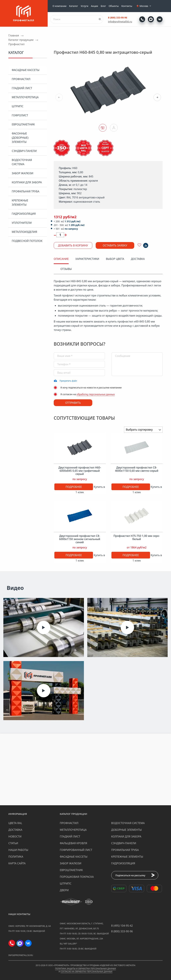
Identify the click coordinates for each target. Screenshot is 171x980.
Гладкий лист (22, 88)
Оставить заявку (115, 245)
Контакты (127, 6)
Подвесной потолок (27, 241)
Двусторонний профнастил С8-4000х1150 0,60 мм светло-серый (137, 469)
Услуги (84, 6)
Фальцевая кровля (73, 843)
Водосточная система (22, 162)
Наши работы (18, 850)
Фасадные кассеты (26, 70)
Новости (15, 836)
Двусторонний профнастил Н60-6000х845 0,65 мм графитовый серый (80, 471)
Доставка (15, 830)
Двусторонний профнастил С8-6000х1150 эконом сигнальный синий (80, 539)
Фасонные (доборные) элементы (20, 138)
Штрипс (18, 106)
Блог (103, 6)
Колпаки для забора (27, 182)
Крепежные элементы (20, 203)
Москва (146, 6)
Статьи (13, 843)
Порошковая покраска (77, 877)
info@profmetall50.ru (120, 22)
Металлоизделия (24, 232)
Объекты (114, 6)
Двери (64, 890)
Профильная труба (26, 191)
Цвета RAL (15, 823)
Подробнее (74, 487)
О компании (59, 6)
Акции (94, 6)
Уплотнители (22, 223)
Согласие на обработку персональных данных (86, 972)
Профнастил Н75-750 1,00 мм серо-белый (137, 538)
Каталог (74, 6)
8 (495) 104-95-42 (122, 926)
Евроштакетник (23, 124)
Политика (16, 857)
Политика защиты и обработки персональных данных (85, 969)
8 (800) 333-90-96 (118, 18)
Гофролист (20, 115)
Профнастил (21, 79)
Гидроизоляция (24, 214)
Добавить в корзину (73, 245)
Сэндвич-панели (24, 151)
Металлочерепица (25, 97)
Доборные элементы (127, 830)
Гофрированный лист (76, 850)
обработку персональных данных (96, 394)
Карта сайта (17, 863)
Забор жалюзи (22, 173)
